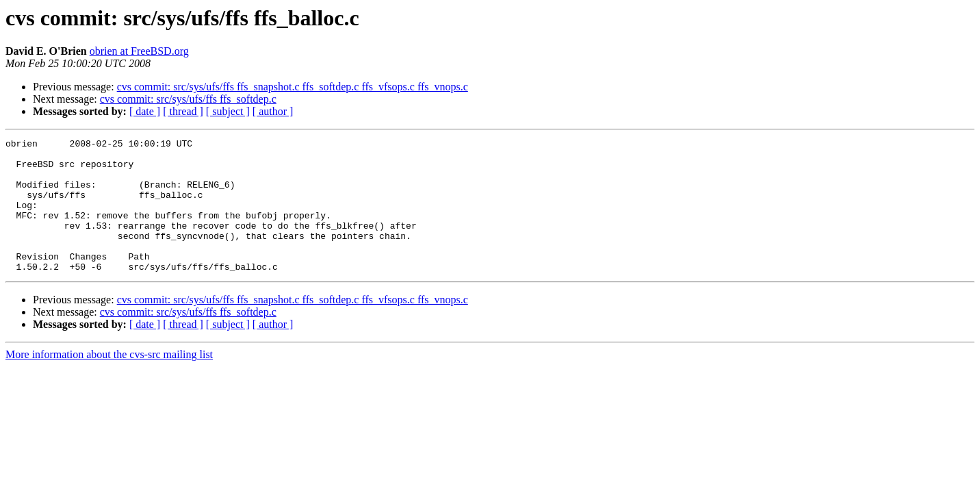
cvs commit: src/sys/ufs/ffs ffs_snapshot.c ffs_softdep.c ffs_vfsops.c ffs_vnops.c (293, 87)
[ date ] (145, 111)
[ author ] (273, 111)
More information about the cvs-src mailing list (109, 381)
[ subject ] (228, 111)
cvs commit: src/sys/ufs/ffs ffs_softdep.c (188, 99)
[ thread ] (183, 111)
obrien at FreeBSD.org (139, 51)
